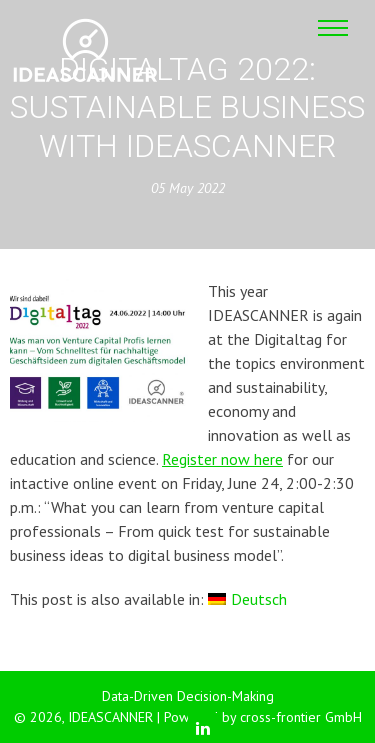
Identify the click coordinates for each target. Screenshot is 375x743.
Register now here (222, 459)
